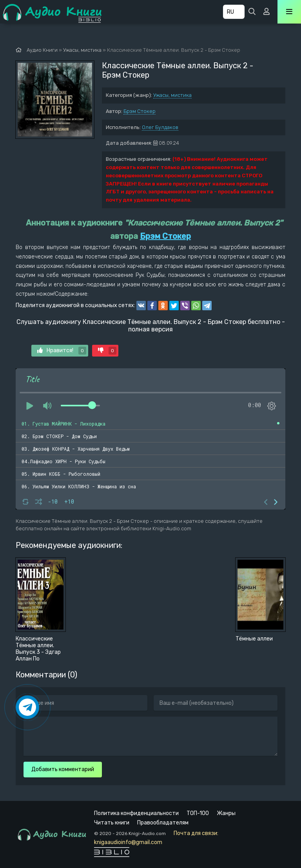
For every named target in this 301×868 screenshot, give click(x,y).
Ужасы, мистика (172, 95)
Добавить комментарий (63, 769)
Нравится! (62, 351)
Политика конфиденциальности (136, 813)
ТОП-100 (198, 813)
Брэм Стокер (140, 111)
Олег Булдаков (160, 127)
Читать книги (112, 823)
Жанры (226, 813)
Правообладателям (163, 823)
